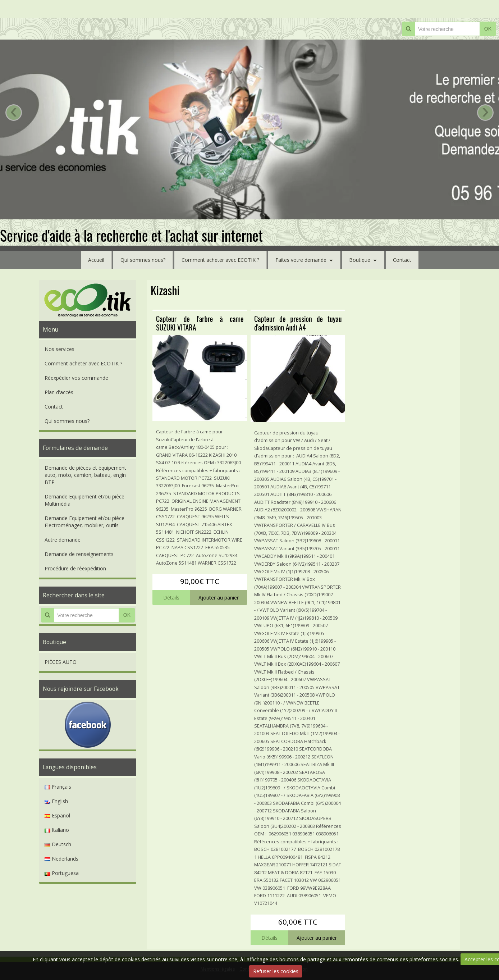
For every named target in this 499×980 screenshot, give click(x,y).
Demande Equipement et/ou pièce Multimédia (84, 500)
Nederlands (61, 859)
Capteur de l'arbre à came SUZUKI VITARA (200, 323)
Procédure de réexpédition (75, 568)
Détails (171, 597)
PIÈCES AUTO (61, 662)
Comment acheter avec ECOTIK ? (220, 260)
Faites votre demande (301, 260)
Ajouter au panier (219, 597)
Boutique (360, 260)
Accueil (96, 260)
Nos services (59, 349)
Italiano (57, 830)
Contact (402, 260)
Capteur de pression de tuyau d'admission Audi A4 (298, 323)
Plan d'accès (59, 392)
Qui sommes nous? (143, 260)
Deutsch (58, 844)
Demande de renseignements (79, 554)
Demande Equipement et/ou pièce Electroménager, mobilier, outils (84, 522)
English (56, 801)
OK (488, 29)
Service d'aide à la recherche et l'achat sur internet (131, 235)
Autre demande (63, 540)
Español (57, 815)
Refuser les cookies (276, 971)
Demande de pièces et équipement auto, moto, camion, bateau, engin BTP (85, 475)
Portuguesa (62, 873)
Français (58, 787)
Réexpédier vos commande (76, 378)
